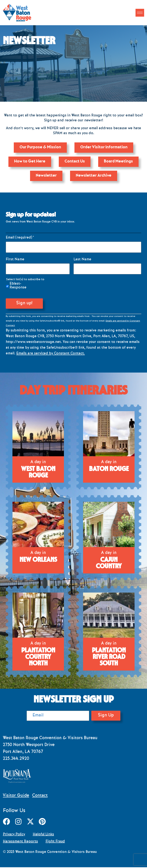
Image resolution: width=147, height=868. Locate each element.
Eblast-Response (18, 287)
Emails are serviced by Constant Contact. (51, 355)
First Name (15, 261)
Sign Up (102, 717)
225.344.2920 (16, 760)
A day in (38, 464)
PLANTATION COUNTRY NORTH (38, 658)
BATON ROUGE (109, 470)
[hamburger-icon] (140, 13)
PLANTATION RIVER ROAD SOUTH (109, 658)
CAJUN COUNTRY (109, 564)
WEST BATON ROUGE (38, 473)
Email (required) (20, 239)
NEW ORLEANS (38, 561)
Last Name (82, 261)
